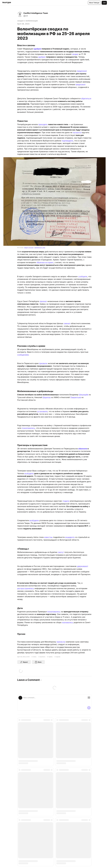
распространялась (26, 588)
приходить (43, 124)
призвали (43, 363)
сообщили (83, 276)
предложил (82, 71)
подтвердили (67, 141)
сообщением (23, 355)
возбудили (29, 473)
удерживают (83, 566)
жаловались (68, 622)
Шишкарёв (84, 395)
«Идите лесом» (29, 248)
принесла (61, 642)
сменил (67, 323)
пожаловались (28, 428)
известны (48, 537)
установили (42, 411)
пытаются (77, 133)
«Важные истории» (45, 262)
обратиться (86, 98)
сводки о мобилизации (27, 21)
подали (66, 501)
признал (43, 301)
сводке (75, 54)
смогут (61, 552)
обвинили (83, 449)
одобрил (37, 49)
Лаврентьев (76, 397)
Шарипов (47, 397)
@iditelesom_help (40, 248)
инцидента (70, 537)
